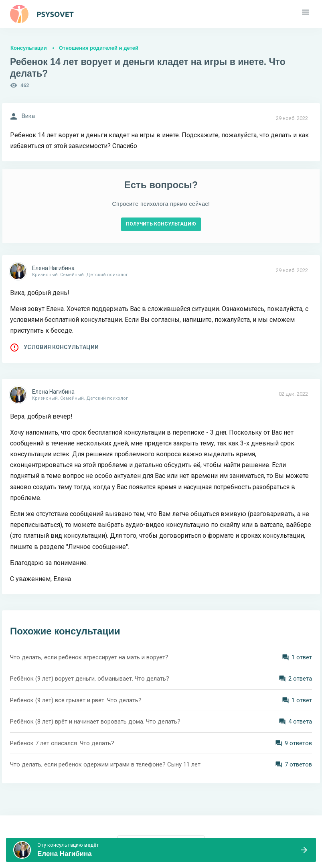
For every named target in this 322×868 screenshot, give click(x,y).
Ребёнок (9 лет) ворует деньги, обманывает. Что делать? (90, 679)
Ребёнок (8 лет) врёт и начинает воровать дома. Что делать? (95, 722)
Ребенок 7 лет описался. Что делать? (62, 743)
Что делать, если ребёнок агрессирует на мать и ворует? (89, 657)
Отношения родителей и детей (99, 48)
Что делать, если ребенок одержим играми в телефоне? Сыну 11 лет (105, 764)
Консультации (29, 48)
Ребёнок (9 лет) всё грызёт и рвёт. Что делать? (76, 700)
